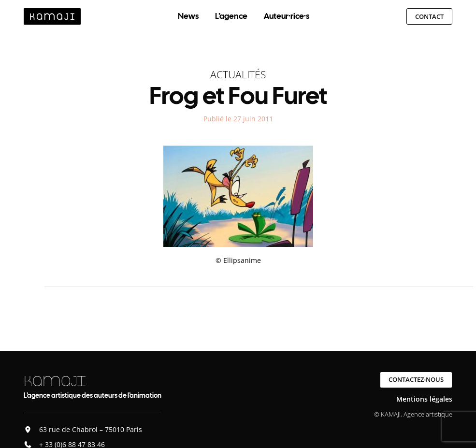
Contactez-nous (416, 379)
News (188, 16)
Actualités (238, 74)
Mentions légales (424, 399)
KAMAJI (55, 381)
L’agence (231, 16)
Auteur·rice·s (287, 16)
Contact (429, 16)
